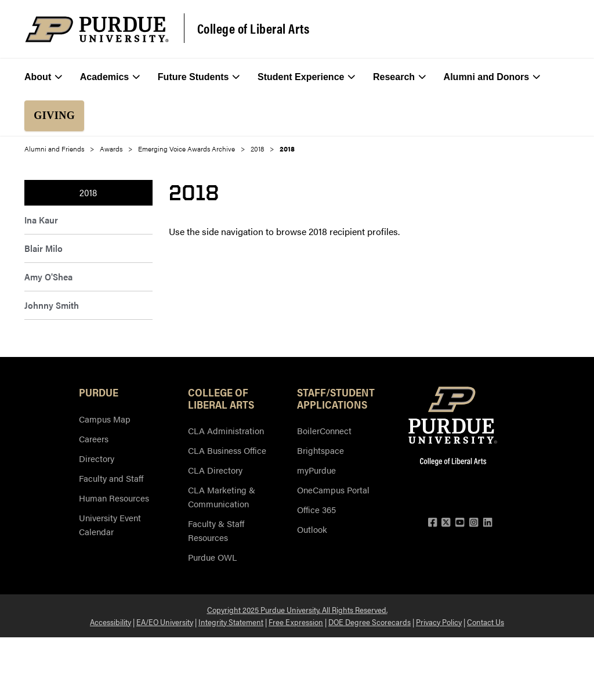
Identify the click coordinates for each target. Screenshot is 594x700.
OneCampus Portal (333, 490)
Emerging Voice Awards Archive (186, 149)
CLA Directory (215, 470)
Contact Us (486, 622)
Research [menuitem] (399, 77)
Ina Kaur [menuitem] (41, 220)
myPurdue (316, 470)
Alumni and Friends (54, 149)
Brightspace (320, 450)
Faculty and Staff (111, 478)
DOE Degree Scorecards (370, 622)
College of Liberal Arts (253, 28)
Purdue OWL (212, 557)
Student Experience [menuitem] (307, 77)
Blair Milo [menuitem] (44, 248)
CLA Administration (226, 430)
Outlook (312, 529)
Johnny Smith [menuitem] (52, 305)
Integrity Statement (231, 622)
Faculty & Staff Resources (216, 530)
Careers (94, 439)
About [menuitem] (43, 77)
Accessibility (111, 622)
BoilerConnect (324, 430)
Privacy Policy (439, 622)
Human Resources (114, 498)
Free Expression (296, 622)
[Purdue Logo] (97, 29)
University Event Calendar (110, 524)
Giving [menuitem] (54, 116)
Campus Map (105, 419)
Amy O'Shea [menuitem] (48, 277)
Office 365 (316, 509)
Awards (111, 149)
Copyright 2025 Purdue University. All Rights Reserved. (297, 609)
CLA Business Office (227, 450)
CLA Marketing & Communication (222, 497)
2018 (257, 149)
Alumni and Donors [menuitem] (492, 77)
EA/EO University (165, 622)
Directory (97, 458)
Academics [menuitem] (110, 77)
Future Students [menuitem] (199, 77)
